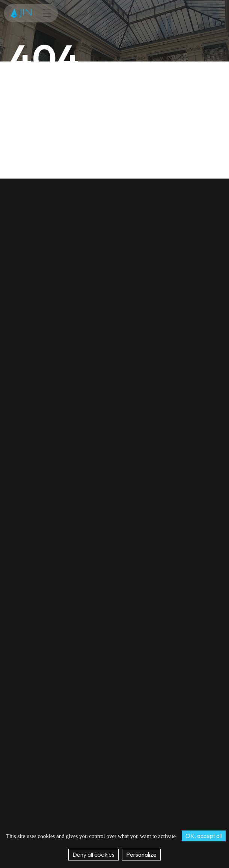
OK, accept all (204, 836)
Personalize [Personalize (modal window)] (141, 854)
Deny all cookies (93, 854)
